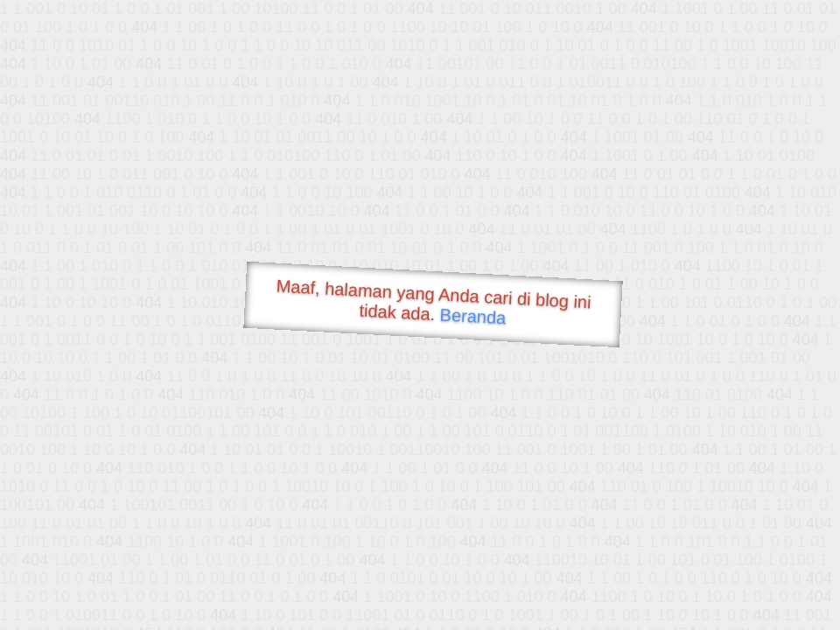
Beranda (473, 316)
